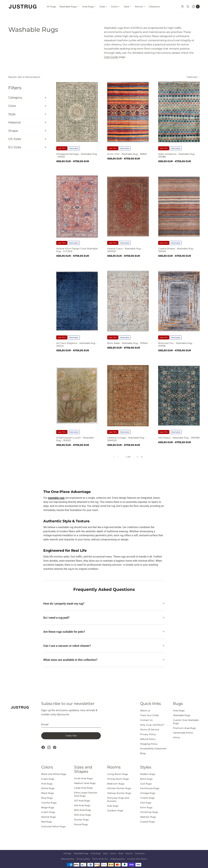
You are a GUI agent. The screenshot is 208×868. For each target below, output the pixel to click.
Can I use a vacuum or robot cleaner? (67, 646)
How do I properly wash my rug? (64, 604)
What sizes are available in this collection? (70, 660)
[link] (112, 457)
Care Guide (111, 57)
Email (45, 724)
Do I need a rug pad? (56, 618)
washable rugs (56, 498)
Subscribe (71, 736)
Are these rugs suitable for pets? (64, 632)
